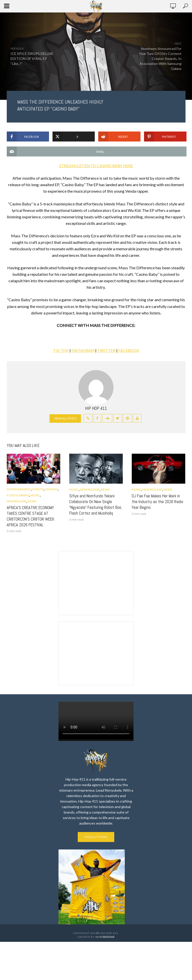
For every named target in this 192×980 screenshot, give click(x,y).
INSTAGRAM (83, 350)
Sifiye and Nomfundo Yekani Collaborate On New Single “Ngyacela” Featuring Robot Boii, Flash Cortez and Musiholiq (93, 504)
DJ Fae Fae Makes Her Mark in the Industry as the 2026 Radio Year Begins (157, 501)
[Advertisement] (96, 581)
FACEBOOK (129, 350)
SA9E (105, 936)
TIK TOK (60, 350)
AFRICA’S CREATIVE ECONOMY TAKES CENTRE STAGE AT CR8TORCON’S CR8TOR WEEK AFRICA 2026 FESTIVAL (28, 516)
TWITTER (107, 350)
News (32, 501)
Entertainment (19, 489)
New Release (16, 501)
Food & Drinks (18, 495)
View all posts (65, 418)
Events (38, 489)
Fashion (51, 489)
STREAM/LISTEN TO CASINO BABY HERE (96, 166)
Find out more (96, 836)
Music (35, 495)
